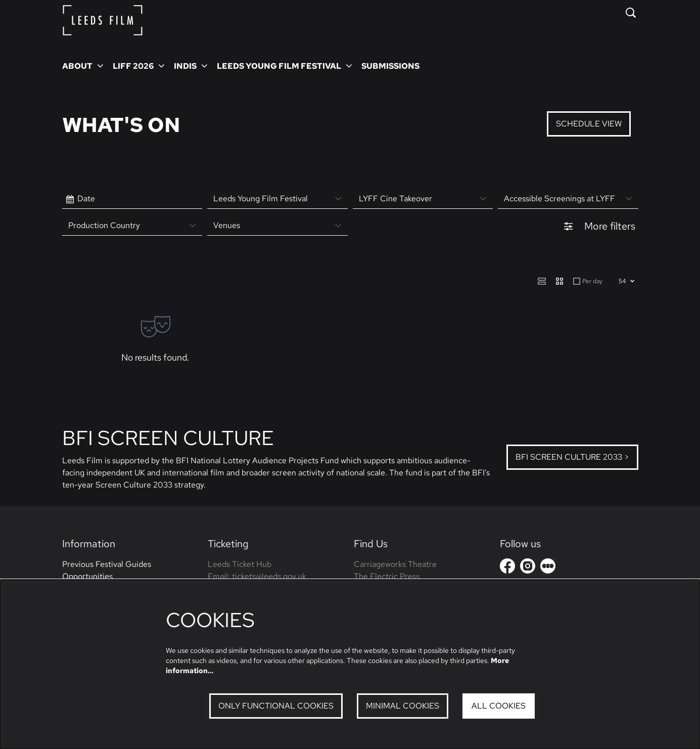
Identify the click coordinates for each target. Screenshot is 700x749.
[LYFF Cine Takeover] (423, 199)
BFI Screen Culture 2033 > (572, 457)
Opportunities (87, 576)
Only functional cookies (276, 706)
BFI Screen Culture (168, 438)
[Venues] (277, 226)
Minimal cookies (403, 706)
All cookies (499, 706)
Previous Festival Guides (107, 564)
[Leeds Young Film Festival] (277, 199)
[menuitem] (390, 66)
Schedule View (589, 124)
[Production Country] (132, 226)
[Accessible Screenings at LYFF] (568, 199)
